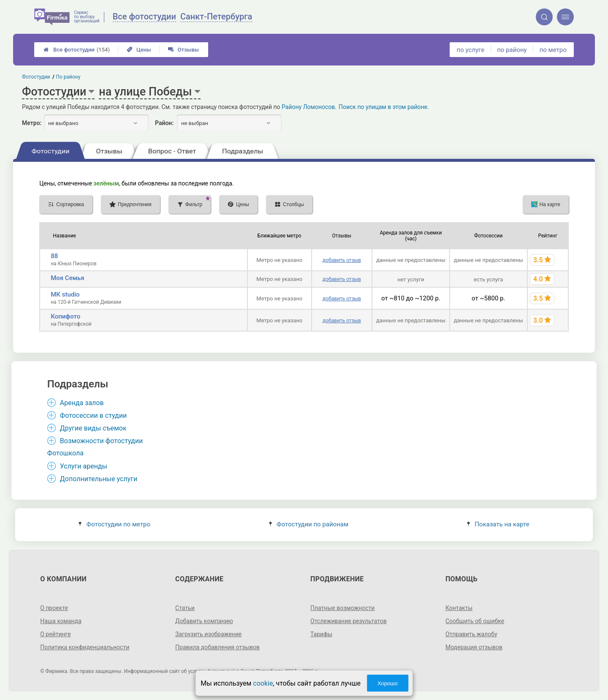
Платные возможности (342, 608)
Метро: (32, 123)
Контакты (459, 608)
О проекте (54, 608)
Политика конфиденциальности (85, 647)
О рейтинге (56, 634)
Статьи (185, 608)
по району (512, 50)
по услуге (471, 50)
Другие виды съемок (93, 428)
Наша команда (61, 621)
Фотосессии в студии (93, 415)
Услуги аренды (84, 466)
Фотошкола (65, 453)
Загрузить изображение (208, 634)
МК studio (65, 294)
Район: (164, 123)
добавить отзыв (342, 260)
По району (68, 77)
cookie (263, 683)
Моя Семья (67, 278)
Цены (139, 50)
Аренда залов (82, 403)
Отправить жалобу (471, 634)
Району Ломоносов (308, 107)
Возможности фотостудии (101, 441)
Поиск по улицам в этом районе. (384, 107)
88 (54, 256)
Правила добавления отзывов (217, 647)
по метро (553, 50)
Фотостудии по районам (309, 524)
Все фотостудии (77, 50)
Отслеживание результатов (349, 621)
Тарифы (321, 634)
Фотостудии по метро (114, 524)
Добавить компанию (204, 621)
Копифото (65, 316)
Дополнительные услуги (99, 479)
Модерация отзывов (474, 647)
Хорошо (388, 683)
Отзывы (183, 50)
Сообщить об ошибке (475, 621)
